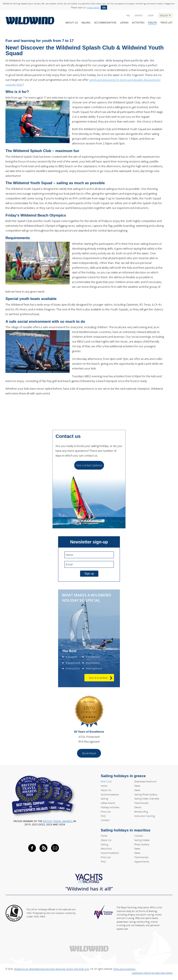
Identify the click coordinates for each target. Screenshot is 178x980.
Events (138, 807)
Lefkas (124, 22)
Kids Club (106, 781)
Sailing (86, 22)
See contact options (89, 465)
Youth (152, 22)
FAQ (128, 16)
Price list (167, 22)
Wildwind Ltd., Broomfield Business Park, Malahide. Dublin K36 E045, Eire (52, 969)
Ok (104, 8)
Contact (139, 16)
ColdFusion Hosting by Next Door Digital (152, 973)
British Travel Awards (58, 821)
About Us (72, 22)
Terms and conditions (124, 969)
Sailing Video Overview (147, 799)
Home (104, 786)
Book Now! (89, 753)
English (164, 16)
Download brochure (145, 781)
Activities (138, 22)
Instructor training (145, 816)
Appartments (142, 862)
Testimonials (141, 803)
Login (150, 16)
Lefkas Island (108, 803)
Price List (106, 812)
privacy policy (93, 7)
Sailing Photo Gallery (146, 794)
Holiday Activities (110, 807)
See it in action (101, 678)
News (137, 786)
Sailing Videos (142, 840)
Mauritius (106, 848)
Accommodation (105, 22)
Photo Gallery (142, 844)
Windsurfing (141, 812)
